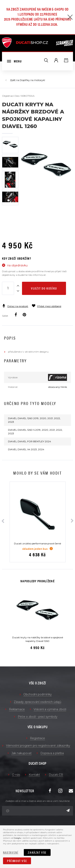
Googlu (17, 838)
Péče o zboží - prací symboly (38, 717)
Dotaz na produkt (15, 306)
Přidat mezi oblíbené (46, 306)
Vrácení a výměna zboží (50, 709)
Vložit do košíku (44, 288)
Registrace (37, 738)
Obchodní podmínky (38, 694)
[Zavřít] (70, 18)
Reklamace (17, 709)
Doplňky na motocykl (32, 80)
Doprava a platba (52, 753)
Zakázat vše (37, 852)
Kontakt (34, 775)
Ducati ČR (56, 775)
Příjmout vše (17, 861)
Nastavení (11, 852)
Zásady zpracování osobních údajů (37, 702)
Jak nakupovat (21, 753)
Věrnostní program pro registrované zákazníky (38, 746)
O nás (16, 775)
